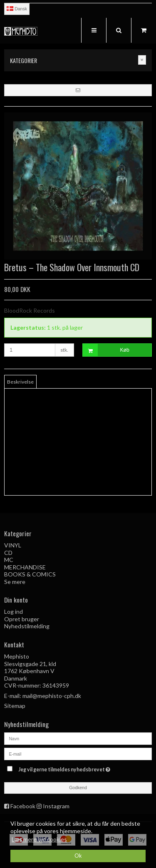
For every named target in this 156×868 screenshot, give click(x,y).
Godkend (78, 788)
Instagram (56, 806)
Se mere (15, 582)
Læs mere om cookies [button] (39, 839)
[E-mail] (78, 753)
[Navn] (78, 738)
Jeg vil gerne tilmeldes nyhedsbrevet (73, 768)
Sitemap (15, 706)
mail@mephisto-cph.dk (52, 696)
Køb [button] (106, 350)
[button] (78, 90)
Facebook (23, 806)
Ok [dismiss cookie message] (78, 856)
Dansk (17, 9)
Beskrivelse (20, 382)
